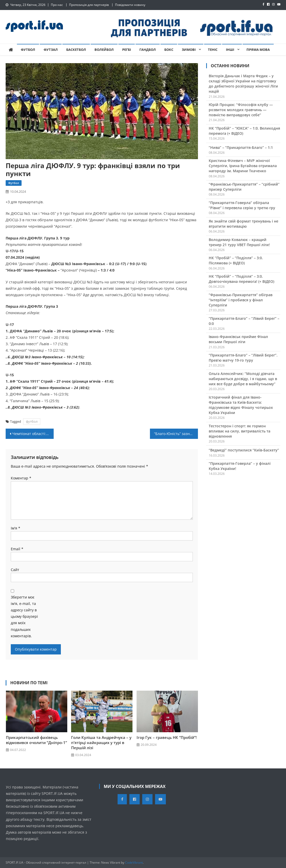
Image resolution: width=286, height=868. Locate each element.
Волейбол (104, 50)
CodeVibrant (134, 862)
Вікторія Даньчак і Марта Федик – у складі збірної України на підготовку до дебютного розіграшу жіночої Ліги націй (243, 84)
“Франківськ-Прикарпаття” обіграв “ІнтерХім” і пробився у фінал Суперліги (241, 300)
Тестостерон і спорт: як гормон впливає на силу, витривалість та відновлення (240, 431)
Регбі (127, 50)
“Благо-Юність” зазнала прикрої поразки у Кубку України (176, 434)
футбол (32, 421)
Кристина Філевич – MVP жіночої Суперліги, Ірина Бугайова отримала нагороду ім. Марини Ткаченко (243, 166)
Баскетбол (76, 50)
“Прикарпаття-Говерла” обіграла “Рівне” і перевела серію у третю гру (242, 205)
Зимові (189, 50)
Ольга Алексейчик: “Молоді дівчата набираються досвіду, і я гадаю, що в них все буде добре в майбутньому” (243, 379)
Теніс (213, 50)
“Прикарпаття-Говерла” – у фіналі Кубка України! (240, 466)
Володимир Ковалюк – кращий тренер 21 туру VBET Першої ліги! (239, 242)
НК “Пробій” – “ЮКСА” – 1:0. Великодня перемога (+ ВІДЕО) (244, 131)
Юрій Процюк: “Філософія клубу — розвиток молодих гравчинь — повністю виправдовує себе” (241, 110)
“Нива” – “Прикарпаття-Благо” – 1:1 (241, 147)
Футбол (28, 50)
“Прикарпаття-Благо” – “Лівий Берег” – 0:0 (244, 321)
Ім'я (16, 528)
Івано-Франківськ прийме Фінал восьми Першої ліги (238, 339)
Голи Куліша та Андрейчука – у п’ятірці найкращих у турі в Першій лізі (101, 742)
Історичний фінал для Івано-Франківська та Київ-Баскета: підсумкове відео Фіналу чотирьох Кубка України (241, 405)
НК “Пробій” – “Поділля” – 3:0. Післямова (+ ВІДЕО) (236, 260)
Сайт (15, 570)
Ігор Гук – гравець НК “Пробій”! (167, 737)
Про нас (57, 5)
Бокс (169, 50)
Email (17, 549)
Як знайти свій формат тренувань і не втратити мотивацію (244, 224)
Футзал (51, 50)
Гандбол (148, 50)
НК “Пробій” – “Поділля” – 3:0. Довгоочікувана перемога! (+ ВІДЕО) (241, 279)
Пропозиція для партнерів (89, 5)
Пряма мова (258, 50)
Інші (230, 50)
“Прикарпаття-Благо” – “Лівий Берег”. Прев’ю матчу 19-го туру (243, 358)
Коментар (21, 478)
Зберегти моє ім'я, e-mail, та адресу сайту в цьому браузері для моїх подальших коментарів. (24, 616)
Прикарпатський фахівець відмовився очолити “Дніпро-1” (36, 740)
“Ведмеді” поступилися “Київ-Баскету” (244, 450)
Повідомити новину (130, 5)
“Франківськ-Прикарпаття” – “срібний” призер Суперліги (244, 187)
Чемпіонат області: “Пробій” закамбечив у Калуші (33, 434)
